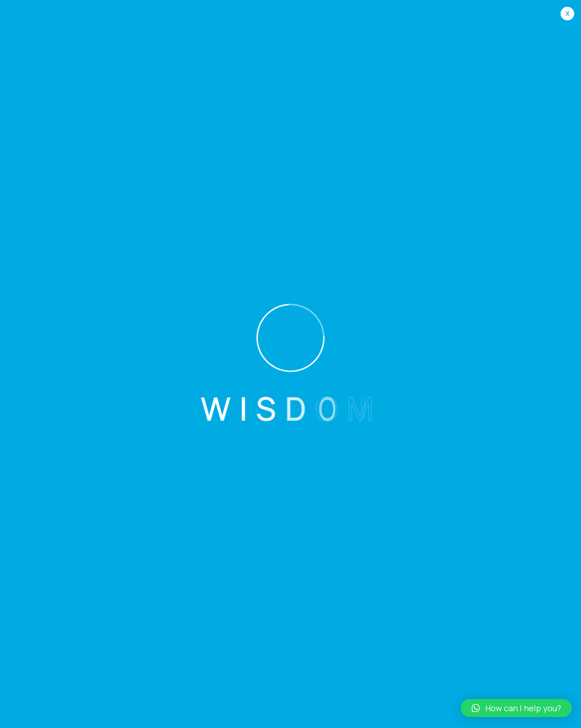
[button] (516, 708)
